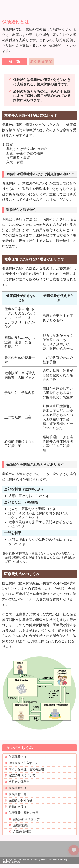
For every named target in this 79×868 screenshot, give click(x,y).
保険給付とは (18, 788)
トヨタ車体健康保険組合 (27, 6)
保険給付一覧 (18, 794)
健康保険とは (18, 757)
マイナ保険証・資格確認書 (27, 769)
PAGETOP (74, 863)
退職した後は (18, 807)
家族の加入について (22, 775)
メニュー (72, 6)
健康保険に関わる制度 (24, 813)
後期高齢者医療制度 (26, 819)
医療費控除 (20, 825)
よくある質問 (41, 61)
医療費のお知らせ (21, 800)
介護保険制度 (22, 832)
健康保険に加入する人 (24, 763)
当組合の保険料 (19, 782)
